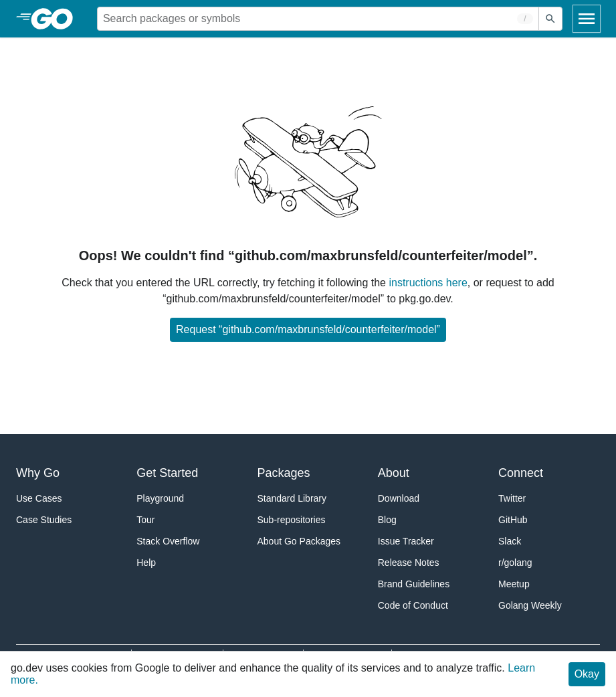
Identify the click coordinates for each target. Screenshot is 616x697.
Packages (284, 473)
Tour (145, 520)
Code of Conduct (413, 605)
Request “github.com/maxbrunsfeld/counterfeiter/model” (308, 329)
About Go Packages (299, 541)
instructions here (428, 283)
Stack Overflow (168, 541)
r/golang (515, 563)
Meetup (514, 584)
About (394, 473)
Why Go (38, 473)
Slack (510, 541)
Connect (521, 473)
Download (399, 498)
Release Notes (409, 563)
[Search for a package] (318, 19)
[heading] (57, 19)
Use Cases (39, 498)
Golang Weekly (530, 605)
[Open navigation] (587, 19)
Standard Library (292, 498)
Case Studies (44, 520)
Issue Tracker (406, 541)
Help (146, 563)
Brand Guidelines (414, 584)
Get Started (167, 473)
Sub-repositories (292, 520)
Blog (387, 520)
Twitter (512, 498)
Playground (160, 498)
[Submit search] (550, 19)
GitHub (513, 520)
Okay (587, 674)
